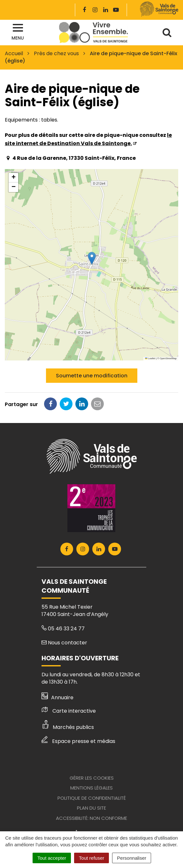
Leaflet (150, 358)
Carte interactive (69, 711)
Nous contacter (64, 643)
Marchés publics (68, 727)
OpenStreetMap (168, 358)
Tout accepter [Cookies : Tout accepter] (52, 858)
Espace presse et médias (78, 741)
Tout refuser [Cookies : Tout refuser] (91, 858)
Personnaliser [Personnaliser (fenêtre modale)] (132, 858)
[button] (92, 258)
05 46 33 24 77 (63, 629)
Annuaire (58, 697)
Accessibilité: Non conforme (91, 818)
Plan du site (91, 808)
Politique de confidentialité (92, 798)
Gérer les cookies (92, 778)
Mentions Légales (91, 788)
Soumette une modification (92, 376)
